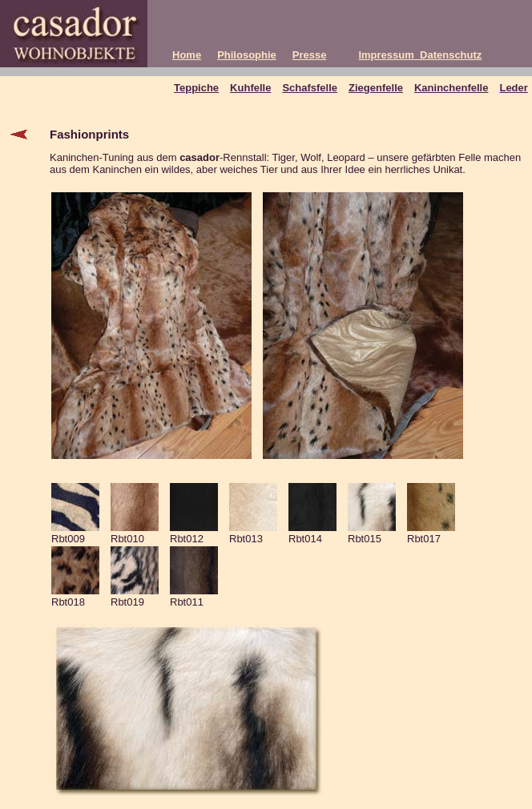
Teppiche (196, 88)
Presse (310, 55)
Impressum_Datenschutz (420, 55)
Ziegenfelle (376, 88)
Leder (513, 88)
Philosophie (247, 55)
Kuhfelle (250, 88)
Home (187, 55)
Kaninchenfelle (451, 88)
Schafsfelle (310, 88)
